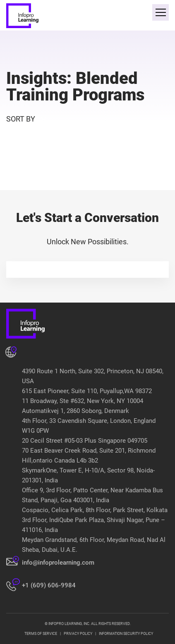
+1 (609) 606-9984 (49, 585)
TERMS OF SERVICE (41, 634)
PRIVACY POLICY (78, 634)
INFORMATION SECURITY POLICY (126, 634)
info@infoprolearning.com (58, 563)
